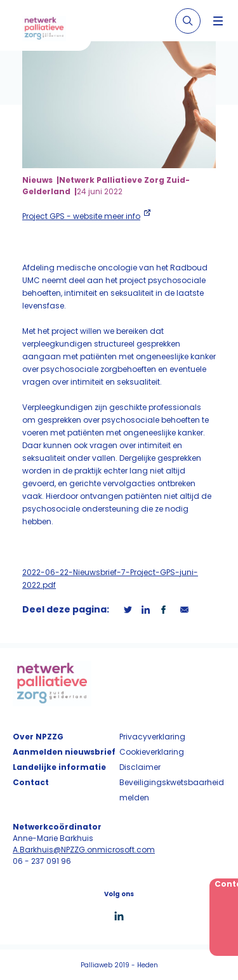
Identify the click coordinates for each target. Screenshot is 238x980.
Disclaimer (140, 767)
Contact (31, 782)
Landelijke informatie (59, 767)
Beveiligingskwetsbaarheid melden (172, 790)
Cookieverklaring (152, 752)
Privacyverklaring (152, 737)
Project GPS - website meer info (81, 216)
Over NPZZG (38, 737)
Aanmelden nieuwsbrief (64, 752)
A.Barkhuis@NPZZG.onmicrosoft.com (84, 850)
